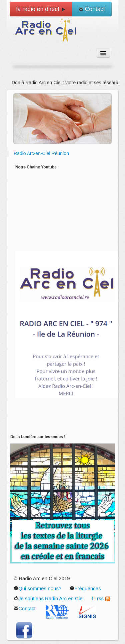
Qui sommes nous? (37, 588)
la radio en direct (41, 9)
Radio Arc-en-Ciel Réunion (41, 153)
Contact (92, 9)
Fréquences (85, 588)
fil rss (101, 598)
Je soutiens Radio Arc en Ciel (49, 598)
